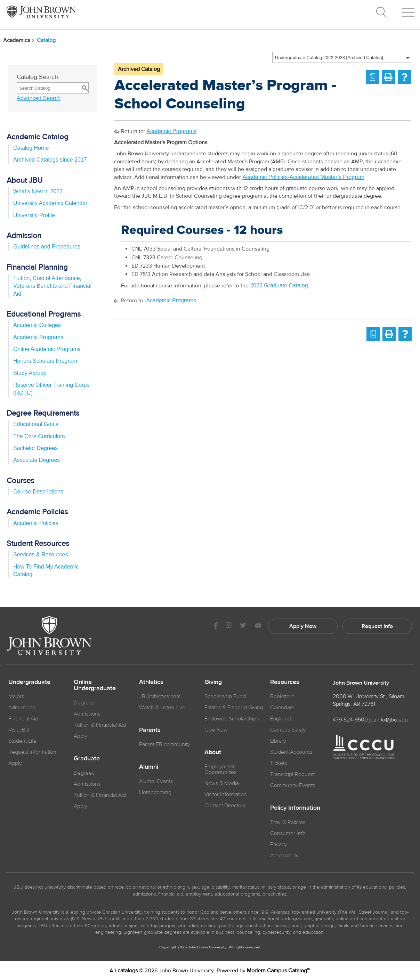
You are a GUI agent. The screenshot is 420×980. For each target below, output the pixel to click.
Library (278, 741)
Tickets (278, 763)
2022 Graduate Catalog (279, 285)
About (213, 752)
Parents (150, 730)
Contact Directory (225, 806)
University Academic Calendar (50, 203)
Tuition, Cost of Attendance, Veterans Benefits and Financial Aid (52, 286)
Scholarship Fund (225, 696)
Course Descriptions (38, 492)
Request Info (377, 626)
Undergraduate (29, 682)
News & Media (222, 783)
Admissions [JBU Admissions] (22, 708)
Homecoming (155, 792)
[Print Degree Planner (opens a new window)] (372, 77)
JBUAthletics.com (160, 696)
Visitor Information (226, 794)
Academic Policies (36, 523)
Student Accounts (291, 752)
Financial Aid (23, 719)
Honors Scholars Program (45, 361)
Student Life (22, 741)
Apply (15, 763)
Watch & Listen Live (162, 708)
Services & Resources (41, 554)
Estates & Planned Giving (234, 708)
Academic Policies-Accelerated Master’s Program (303, 177)
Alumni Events (156, 781)
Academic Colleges (37, 325)
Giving (213, 682)
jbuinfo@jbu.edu (389, 720)
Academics (19, 40)
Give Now (216, 730)
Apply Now (303, 626)
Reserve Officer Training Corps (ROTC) (51, 389)
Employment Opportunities (220, 769)
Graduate (87, 759)
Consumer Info (288, 833)
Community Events (293, 785)
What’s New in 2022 (38, 191)
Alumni (149, 767)
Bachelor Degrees (35, 448)
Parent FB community (165, 744)
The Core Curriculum (39, 436)
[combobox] (342, 57)
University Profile (34, 215)
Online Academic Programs (47, 349)
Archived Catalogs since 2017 (50, 160)
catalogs (128, 971)
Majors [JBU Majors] (16, 696)
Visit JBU (19, 730)
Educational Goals (36, 424)
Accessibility (284, 856)
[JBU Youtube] (258, 626)
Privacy (279, 844)
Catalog (46, 40)
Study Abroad (30, 373)
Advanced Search (39, 98)
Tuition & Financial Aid (100, 725)
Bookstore (282, 696)
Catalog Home (31, 148)
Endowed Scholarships (232, 719)
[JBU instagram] (228, 626)
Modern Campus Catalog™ (278, 971)
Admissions (87, 714)
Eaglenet (281, 719)
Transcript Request (292, 774)
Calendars (282, 708)
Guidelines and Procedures (47, 247)
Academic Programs (38, 337)
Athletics (151, 682)
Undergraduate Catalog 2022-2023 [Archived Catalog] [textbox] (329, 58)
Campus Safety (288, 730)
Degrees (84, 703)
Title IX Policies (288, 822)
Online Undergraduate (95, 685)
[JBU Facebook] (216, 626)
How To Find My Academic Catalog (46, 570)
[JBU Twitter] (243, 626)
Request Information (32, 752)
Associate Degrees (37, 460)
